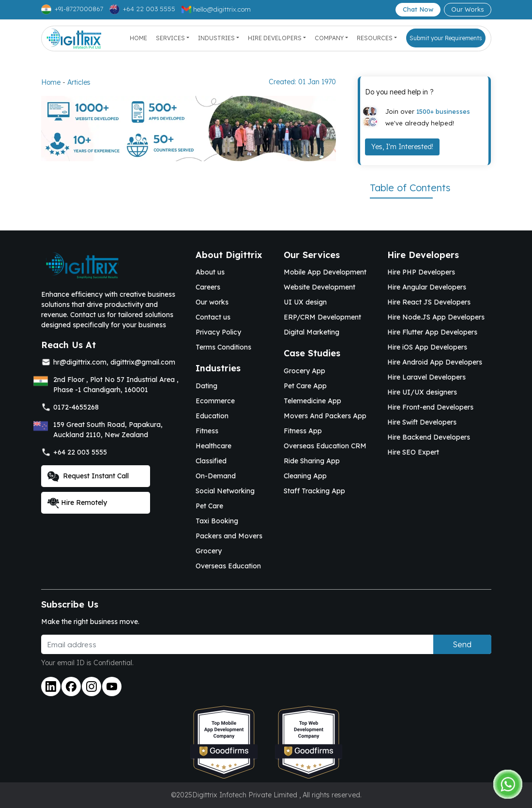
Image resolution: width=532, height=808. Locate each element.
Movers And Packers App (325, 416)
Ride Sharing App (312, 461)
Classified (211, 461)
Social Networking (225, 491)
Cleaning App (305, 476)
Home (138, 38)
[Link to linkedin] (51, 686)
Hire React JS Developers (429, 302)
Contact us (213, 317)
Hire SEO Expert (413, 452)
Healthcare (213, 446)
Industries (216, 38)
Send (462, 644)
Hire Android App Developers (435, 362)
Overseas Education (228, 566)
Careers (208, 287)
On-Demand (216, 476)
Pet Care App (305, 386)
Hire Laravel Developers (426, 377)
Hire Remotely (77, 503)
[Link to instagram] (91, 686)
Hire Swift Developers (422, 422)
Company (329, 38)
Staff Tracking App (314, 491)
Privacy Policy (218, 332)
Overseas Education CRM (325, 446)
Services (170, 38)
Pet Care (209, 506)
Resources (375, 38)
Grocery (209, 551)
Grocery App (304, 371)
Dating (206, 386)
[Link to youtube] (112, 686)
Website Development (319, 287)
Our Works (468, 9)
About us (210, 272)
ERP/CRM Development (322, 317)
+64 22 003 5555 (80, 452)
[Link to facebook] (71, 686)
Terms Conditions (223, 347)
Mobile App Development (325, 272)
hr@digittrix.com (80, 362)
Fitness (207, 431)
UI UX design (305, 302)
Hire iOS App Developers (427, 347)
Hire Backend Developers (429, 437)
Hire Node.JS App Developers (436, 317)
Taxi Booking (217, 521)
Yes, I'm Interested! (402, 147)
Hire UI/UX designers (422, 392)
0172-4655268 (76, 407)
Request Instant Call (88, 476)
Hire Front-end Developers (430, 407)
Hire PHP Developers (421, 272)
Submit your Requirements (446, 38)
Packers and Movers (229, 536)
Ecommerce (215, 401)
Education (212, 416)
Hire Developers (275, 38)
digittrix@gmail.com (143, 362)
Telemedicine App (312, 401)
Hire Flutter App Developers (432, 332)
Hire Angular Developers (427, 287)
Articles (79, 82)
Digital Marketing (312, 332)
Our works (212, 302)
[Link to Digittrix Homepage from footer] (82, 264)
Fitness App (303, 431)
